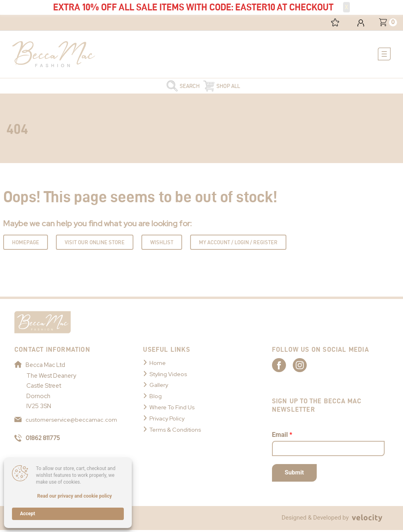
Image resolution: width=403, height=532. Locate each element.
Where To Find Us (173, 409)
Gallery (159, 387)
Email (282, 437)
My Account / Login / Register (238, 243)
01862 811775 (39, 440)
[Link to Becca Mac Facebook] (286, 367)
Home (158, 364)
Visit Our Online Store (95, 243)
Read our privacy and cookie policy (74, 496)
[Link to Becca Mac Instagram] (314, 367)
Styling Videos (169, 375)
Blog (156, 398)
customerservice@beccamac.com (66, 421)
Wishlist (162, 243)
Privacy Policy (168, 420)
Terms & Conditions (176, 431)
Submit (294, 474)
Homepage (26, 243)
